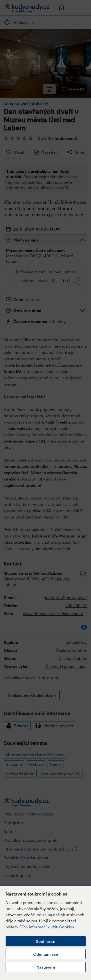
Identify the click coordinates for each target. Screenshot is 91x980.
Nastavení (46, 967)
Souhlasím (46, 941)
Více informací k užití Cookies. (48, 927)
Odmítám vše (46, 954)
